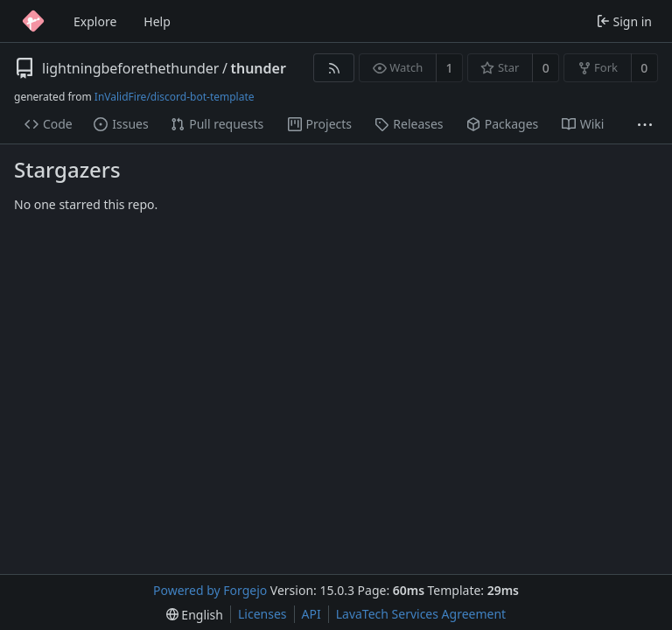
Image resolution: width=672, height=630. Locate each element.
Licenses (262, 614)
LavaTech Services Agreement (421, 614)
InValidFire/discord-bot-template (175, 97)
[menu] (195, 615)
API (311, 614)
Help (157, 21)
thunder (258, 68)
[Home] (33, 21)
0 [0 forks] (644, 68)
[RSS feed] (334, 68)
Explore (95, 21)
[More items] (645, 125)
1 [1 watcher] (450, 68)
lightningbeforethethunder (130, 68)
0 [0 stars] (546, 68)
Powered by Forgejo (210, 590)
